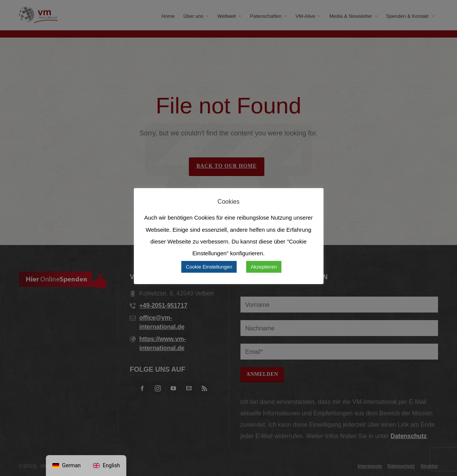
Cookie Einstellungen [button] (209, 267)
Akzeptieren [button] (264, 267)
